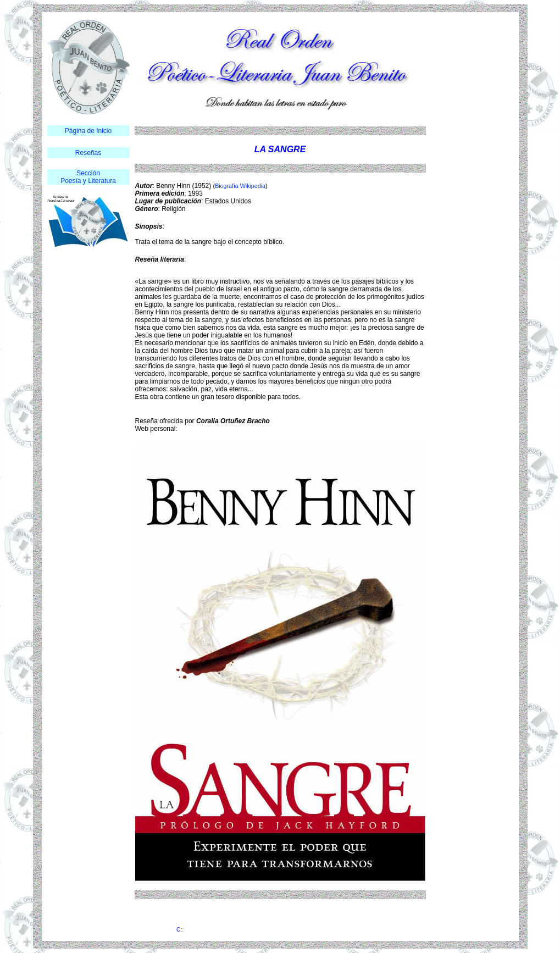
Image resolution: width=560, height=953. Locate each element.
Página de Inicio (88, 131)
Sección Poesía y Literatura (88, 177)
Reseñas (88, 153)
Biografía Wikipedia (240, 186)
